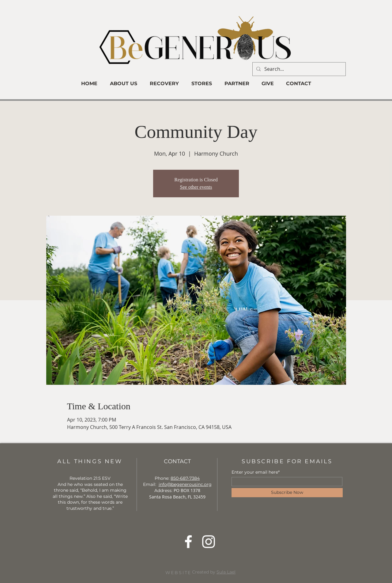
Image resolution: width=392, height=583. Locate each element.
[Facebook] (188, 542)
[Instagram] (209, 542)
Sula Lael (226, 572)
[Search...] (298, 69)
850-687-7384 (185, 478)
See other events (196, 187)
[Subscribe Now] (287, 493)
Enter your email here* (256, 472)
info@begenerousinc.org (185, 484)
